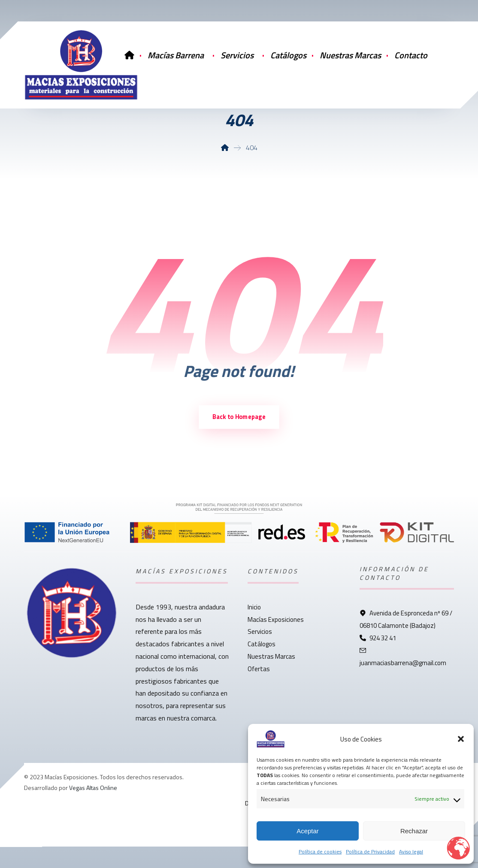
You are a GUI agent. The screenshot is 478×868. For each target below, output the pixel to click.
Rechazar (414, 831)
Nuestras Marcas (271, 656)
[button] (461, 739)
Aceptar (308, 831)
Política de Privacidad (370, 851)
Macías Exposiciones (276, 619)
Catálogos (262, 644)
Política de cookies (320, 851)
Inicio (254, 607)
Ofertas (259, 669)
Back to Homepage (239, 417)
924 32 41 (378, 638)
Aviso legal (411, 851)
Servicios (260, 631)
